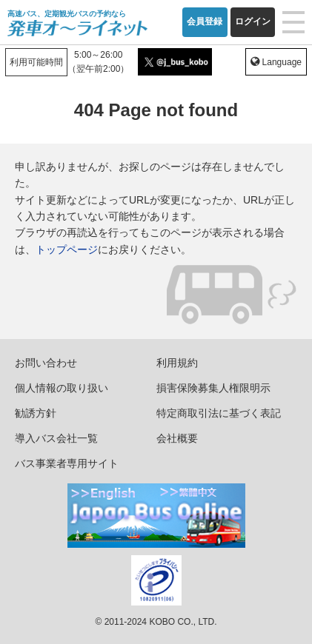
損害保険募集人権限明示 (213, 388)
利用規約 (177, 363)
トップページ (67, 249)
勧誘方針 (36, 413)
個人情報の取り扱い (62, 388)
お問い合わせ (46, 363)
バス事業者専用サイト (67, 463)
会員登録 (205, 21)
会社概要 (177, 438)
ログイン (253, 21)
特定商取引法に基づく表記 (219, 413)
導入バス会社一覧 (56, 438)
